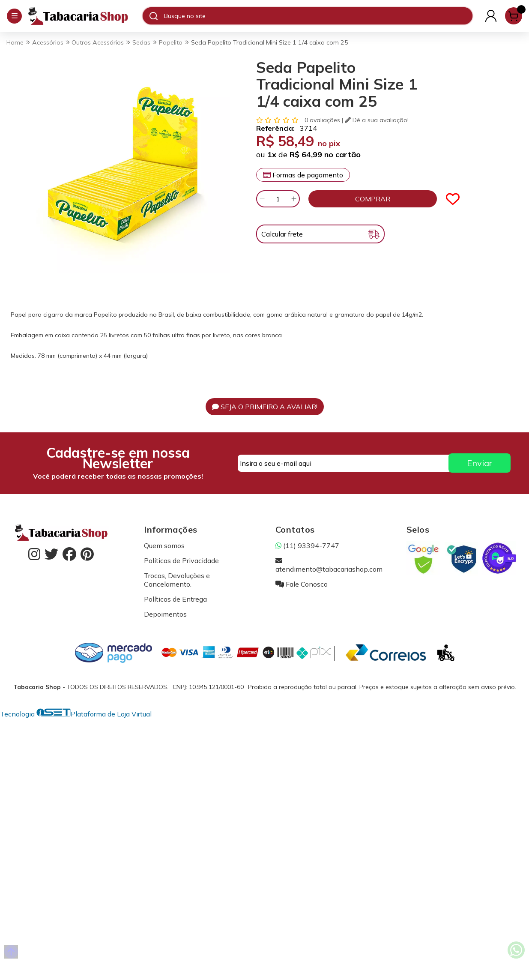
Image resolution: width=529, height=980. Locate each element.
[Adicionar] (294, 199)
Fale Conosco (302, 584)
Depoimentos (165, 614)
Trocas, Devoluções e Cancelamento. (177, 580)
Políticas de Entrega (175, 599)
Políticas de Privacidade (181, 560)
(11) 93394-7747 (307, 545)
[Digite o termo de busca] (318, 16)
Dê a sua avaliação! (377, 120)
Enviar (480, 463)
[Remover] (262, 199)
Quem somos (164, 545)
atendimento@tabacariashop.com (329, 565)
